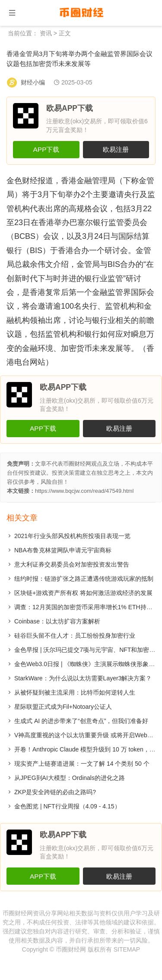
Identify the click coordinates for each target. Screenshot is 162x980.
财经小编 (33, 82)
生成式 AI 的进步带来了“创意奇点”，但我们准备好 (81, 721)
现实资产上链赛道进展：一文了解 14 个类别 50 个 (82, 764)
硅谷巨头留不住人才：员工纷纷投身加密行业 (75, 636)
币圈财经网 (71, 949)
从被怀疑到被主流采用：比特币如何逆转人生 (75, 692)
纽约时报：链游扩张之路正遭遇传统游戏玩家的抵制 (84, 579)
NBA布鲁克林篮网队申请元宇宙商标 (63, 550)
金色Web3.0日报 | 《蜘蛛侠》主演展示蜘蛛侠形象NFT (87, 664)
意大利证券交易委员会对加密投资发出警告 (72, 564)
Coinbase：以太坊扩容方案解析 (57, 621)
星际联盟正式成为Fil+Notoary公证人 (63, 707)
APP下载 (46, 149)
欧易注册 (116, 149)
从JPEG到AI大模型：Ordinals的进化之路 (70, 778)
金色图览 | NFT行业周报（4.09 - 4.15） (67, 806)
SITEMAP (127, 949)
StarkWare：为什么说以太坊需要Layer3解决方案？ (83, 678)
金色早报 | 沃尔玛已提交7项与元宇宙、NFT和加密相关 (88, 650)
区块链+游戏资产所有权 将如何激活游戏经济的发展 (83, 593)
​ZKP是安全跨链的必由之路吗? (55, 792)
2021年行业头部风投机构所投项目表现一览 (72, 536)
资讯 (46, 33)
